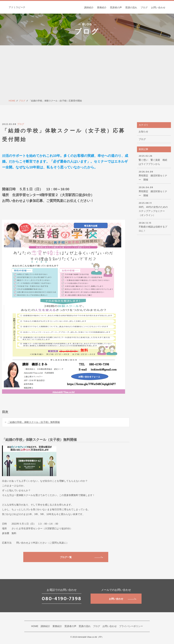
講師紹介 (89, 7)
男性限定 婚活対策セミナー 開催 (154, 175)
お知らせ (143, 132)
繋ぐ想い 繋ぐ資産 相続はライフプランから (154, 160)
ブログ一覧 (81, 557)
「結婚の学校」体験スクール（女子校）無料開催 (34, 422)
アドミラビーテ (17, 7)
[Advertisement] (87, 73)
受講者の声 (116, 7)
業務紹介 (102, 7)
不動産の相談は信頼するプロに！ (154, 227)
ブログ (144, 7)
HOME (12, 101)
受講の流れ (131, 7)
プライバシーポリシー (131, 626)
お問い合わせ (158, 7)
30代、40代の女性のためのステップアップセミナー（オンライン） (154, 209)
